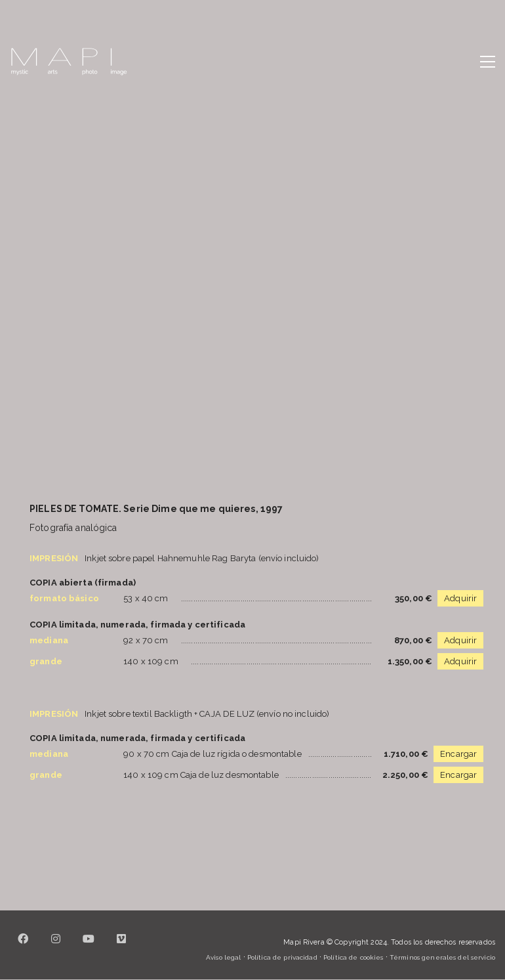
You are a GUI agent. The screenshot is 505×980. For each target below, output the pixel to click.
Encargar (458, 754)
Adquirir (460, 598)
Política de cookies (353, 957)
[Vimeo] (121, 947)
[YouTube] (89, 947)
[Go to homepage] (69, 62)
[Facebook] (23, 947)
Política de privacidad (282, 957)
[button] (488, 62)
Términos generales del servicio (442, 957)
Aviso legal (223, 957)
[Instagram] (56, 947)
